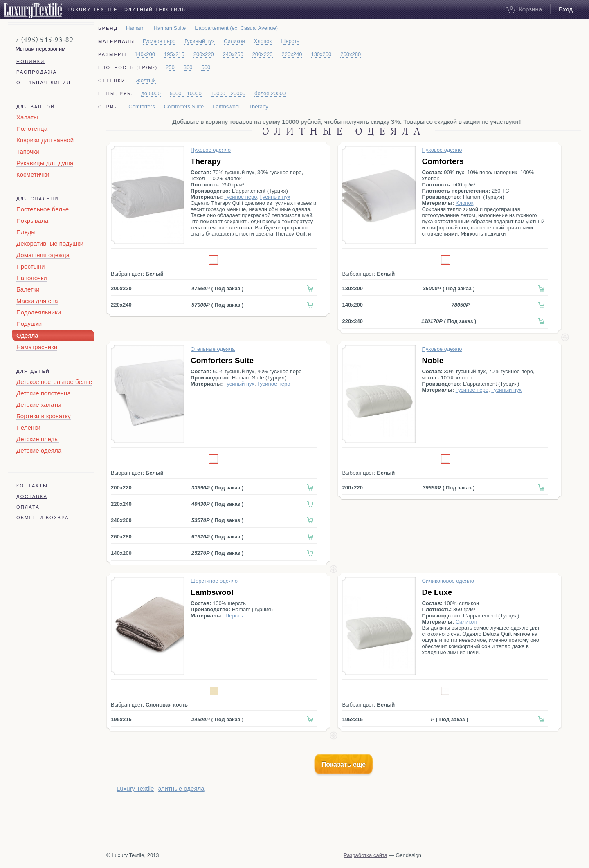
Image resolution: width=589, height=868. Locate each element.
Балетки (28, 289)
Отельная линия (44, 83)
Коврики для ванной (45, 140)
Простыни (30, 266)
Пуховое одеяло (211, 150)
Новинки (30, 61)
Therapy (259, 107)
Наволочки (32, 278)
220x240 (292, 54)
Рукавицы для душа (45, 163)
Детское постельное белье (54, 382)
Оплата (28, 507)
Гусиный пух (200, 41)
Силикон (234, 41)
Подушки (29, 324)
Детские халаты (39, 405)
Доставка (32, 496)
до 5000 (151, 93)
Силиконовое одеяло (448, 581)
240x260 (233, 54)
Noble (433, 360)
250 (170, 67)
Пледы (26, 232)
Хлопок (263, 41)
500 (206, 67)
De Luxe (437, 592)
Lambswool (226, 107)
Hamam (135, 28)
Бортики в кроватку (44, 416)
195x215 (174, 54)
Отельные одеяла (213, 349)
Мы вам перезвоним (40, 49)
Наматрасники (37, 347)
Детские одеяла (39, 450)
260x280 (351, 54)
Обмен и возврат (44, 518)
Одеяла (27, 335)
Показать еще (344, 764)
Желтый (146, 80)
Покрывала (32, 221)
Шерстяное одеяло (214, 581)
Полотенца (32, 129)
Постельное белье (43, 209)
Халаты (27, 117)
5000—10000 (186, 93)
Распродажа (37, 72)
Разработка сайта (365, 855)
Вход (566, 9)
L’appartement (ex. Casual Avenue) (236, 28)
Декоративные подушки (50, 243)
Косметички (33, 174)
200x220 (204, 54)
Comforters (142, 107)
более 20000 (270, 93)
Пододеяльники (39, 312)
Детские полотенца (44, 393)
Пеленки (28, 427)
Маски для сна (37, 301)
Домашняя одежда (43, 255)
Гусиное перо (159, 41)
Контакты (32, 486)
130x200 (321, 54)
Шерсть (290, 41)
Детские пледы (38, 439)
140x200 (145, 54)
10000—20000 (228, 93)
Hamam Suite (170, 28)
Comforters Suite (184, 107)
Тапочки (28, 151)
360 (188, 67)
